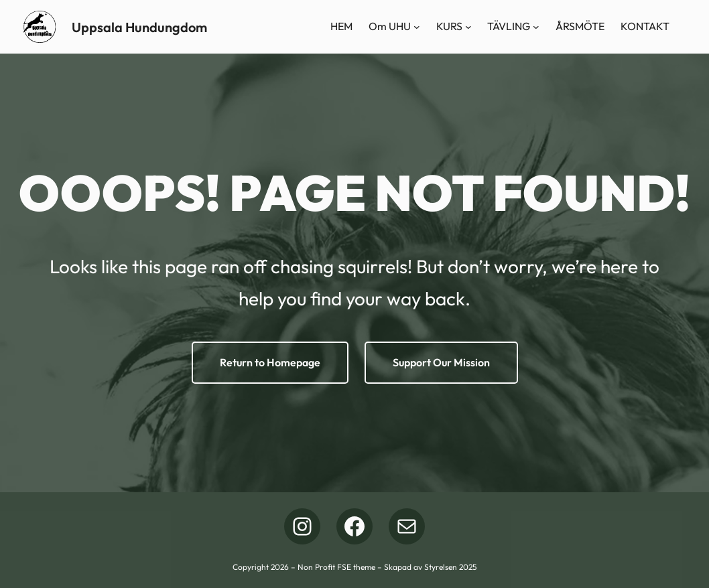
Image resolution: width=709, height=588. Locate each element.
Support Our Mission (441, 362)
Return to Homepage (270, 362)
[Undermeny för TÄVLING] (536, 27)
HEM (341, 26)
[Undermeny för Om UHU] (417, 27)
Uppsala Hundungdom (139, 27)
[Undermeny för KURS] (468, 27)
